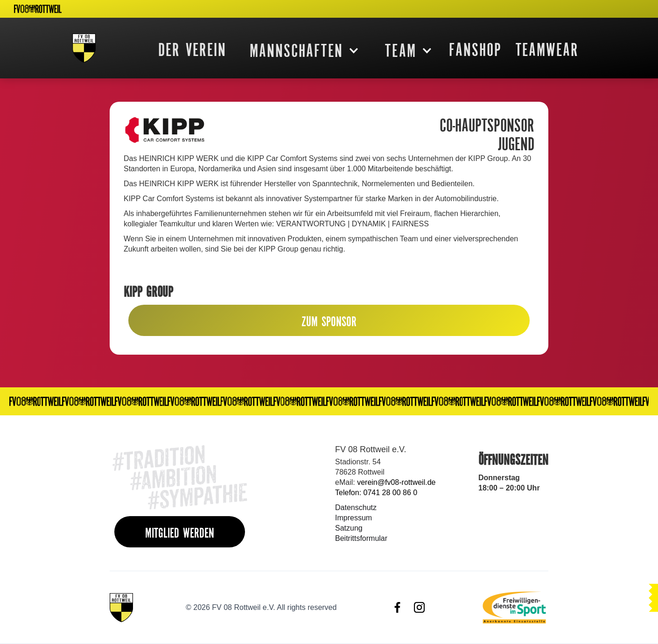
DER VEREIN (192, 49)
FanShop (475, 49)
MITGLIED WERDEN (180, 533)
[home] (84, 48)
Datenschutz (356, 507)
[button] (301, 50)
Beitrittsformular (361, 538)
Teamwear (547, 49)
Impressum (353, 518)
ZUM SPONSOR (329, 321)
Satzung (349, 528)
